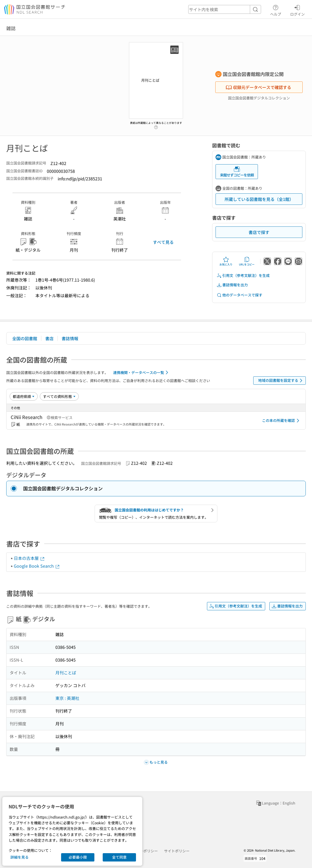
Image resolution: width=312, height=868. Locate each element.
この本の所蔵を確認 (282, 421)
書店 (49, 338)
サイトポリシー (177, 851)
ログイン (297, 10)
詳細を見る (19, 857)
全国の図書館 (25, 338)
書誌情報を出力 (232, 285)
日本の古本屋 (29, 558)
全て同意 (119, 857)
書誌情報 (70, 338)
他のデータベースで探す (239, 295)
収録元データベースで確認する (258, 87)
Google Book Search (37, 566)
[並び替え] (24, 396)
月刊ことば (66, 673)
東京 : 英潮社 (67, 698)
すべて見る (163, 242)
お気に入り (226, 261)
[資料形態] (59, 396)
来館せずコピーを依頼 (237, 172)
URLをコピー (247, 261)
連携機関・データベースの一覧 (142, 372)
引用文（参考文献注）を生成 (243, 275)
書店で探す (259, 232)
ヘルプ (276, 10)
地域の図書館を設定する (281, 381)
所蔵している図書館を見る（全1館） (259, 199)
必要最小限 (78, 857)
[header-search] (225, 9)
